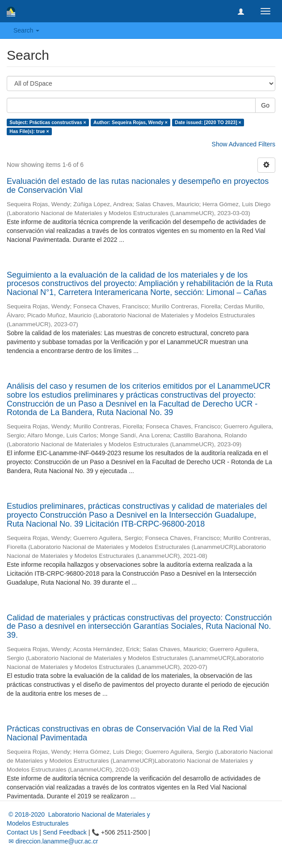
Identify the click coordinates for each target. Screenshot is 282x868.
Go (265, 105)
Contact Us (22, 832)
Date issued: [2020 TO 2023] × (208, 122)
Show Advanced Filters (244, 144)
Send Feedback (65, 832)
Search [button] (26, 30)
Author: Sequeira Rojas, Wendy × (130, 122)
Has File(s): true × (29, 131)
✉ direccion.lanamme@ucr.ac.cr (52, 841)
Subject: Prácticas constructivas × (48, 122)
